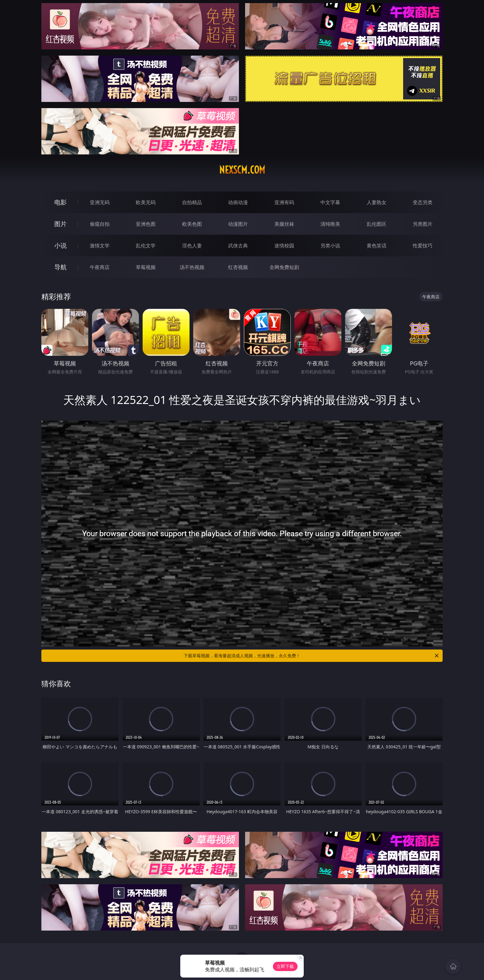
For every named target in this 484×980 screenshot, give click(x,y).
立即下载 (285, 966)
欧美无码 (146, 202)
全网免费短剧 (284, 267)
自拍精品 (192, 202)
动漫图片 (238, 224)
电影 (60, 202)
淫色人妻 (192, 246)
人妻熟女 (377, 202)
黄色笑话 (377, 246)
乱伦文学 (146, 246)
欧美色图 (192, 224)
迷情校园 (284, 246)
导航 (60, 267)
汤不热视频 (192, 267)
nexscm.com (242, 170)
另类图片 (423, 224)
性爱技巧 (423, 246)
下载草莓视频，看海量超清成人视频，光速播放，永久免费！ (312, 656)
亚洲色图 (146, 224)
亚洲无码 (100, 202)
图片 (60, 224)
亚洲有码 (284, 202)
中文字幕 (330, 202)
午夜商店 (100, 267)
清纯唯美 (330, 224)
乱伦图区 (377, 224)
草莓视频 (146, 267)
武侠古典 (238, 246)
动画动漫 (238, 202)
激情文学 (100, 246)
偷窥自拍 (100, 224)
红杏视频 (238, 267)
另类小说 (330, 246)
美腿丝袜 (284, 224)
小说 (60, 245)
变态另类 (423, 202)
